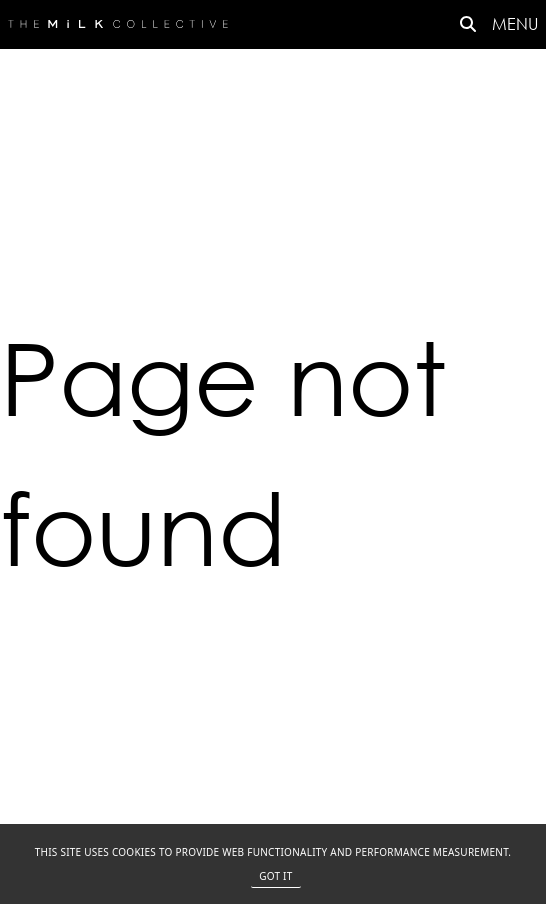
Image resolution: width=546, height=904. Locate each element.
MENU (515, 23)
